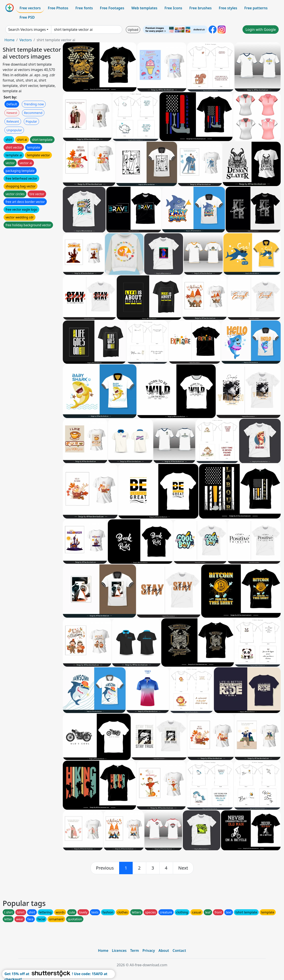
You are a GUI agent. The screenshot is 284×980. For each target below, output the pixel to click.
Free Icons (173, 8)
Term (134, 951)
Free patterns (256, 8)
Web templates (144, 8)
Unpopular (14, 130)
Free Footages (112, 8)
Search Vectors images (27, 29)
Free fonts (84, 8)
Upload (133, 30)
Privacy (149, 951)
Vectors (26, 40)
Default (12, 104)
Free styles (228, 8)
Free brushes (200, 8)
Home (10, 40)
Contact (179, 951)
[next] (183, 868)
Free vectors (30, 8)
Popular (31, 121)
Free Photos (58, 8)
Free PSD (27, 17)
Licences (119, 951)
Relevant (13, 121)
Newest (12, 113)
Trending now (34, 104)
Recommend (33, 113)
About (164, 951)
